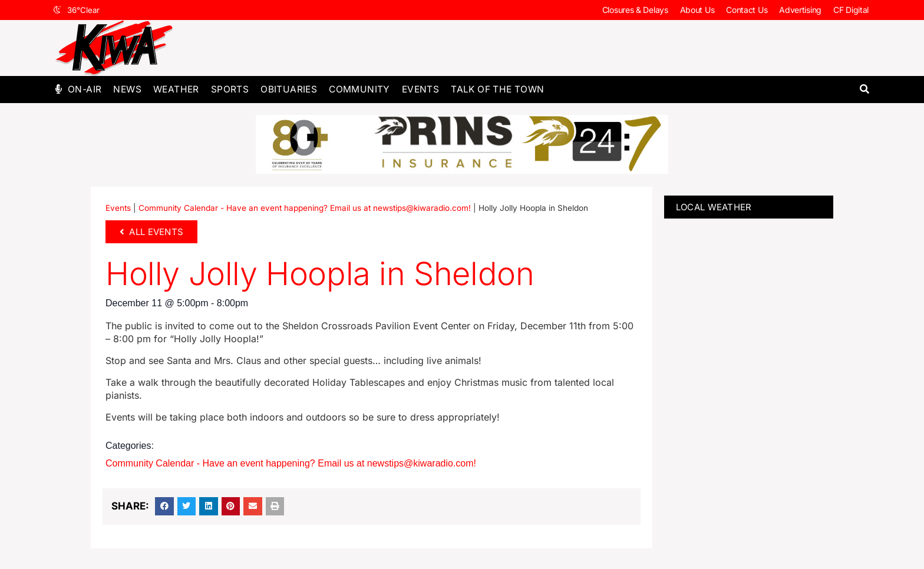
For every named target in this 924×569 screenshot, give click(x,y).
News (127, 89)
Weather (176, 89)
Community (359, 89)
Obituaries (289, 89)
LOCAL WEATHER (714, 207)
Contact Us (747, 10)
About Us (697, 10)
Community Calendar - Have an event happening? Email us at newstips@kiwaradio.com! (305, 208)
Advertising (800, 10)
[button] (864, 89)
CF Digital (851, 10)
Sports (230, 89)
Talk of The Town (497, 89)
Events (420, 89)
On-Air (85, 89)
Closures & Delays (635, 10)
